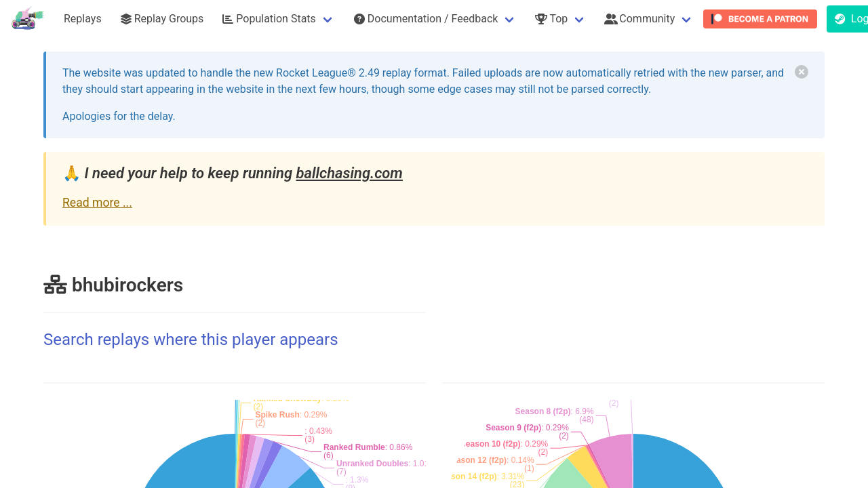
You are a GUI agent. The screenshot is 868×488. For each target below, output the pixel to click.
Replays (83, 19)
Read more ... (97, 203)
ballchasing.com (349, 173)
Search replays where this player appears (191, 340)
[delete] (802, 72)
